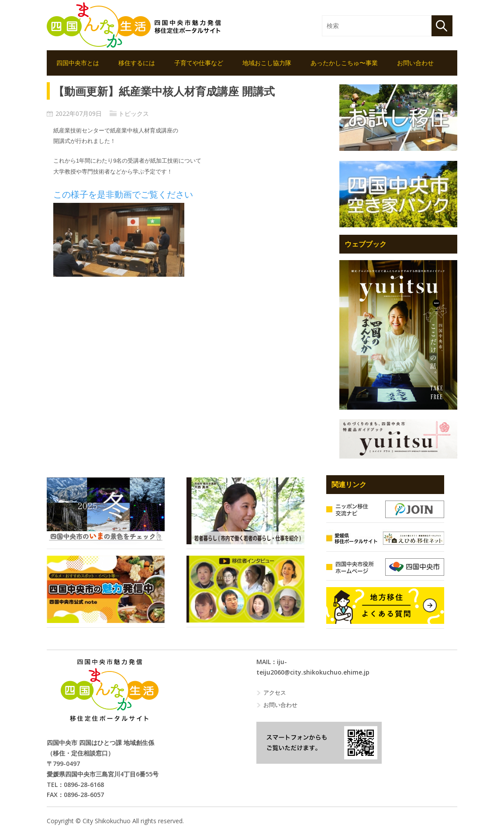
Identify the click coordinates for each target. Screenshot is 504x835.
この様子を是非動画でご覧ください (123, 195)
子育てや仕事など (199, 63)
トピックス (134, 113)
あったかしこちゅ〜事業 (344, 63)
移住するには (137, 63)
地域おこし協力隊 (267, 63)
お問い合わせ (415, 63)
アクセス (275, 692)
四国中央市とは (78, 63)
